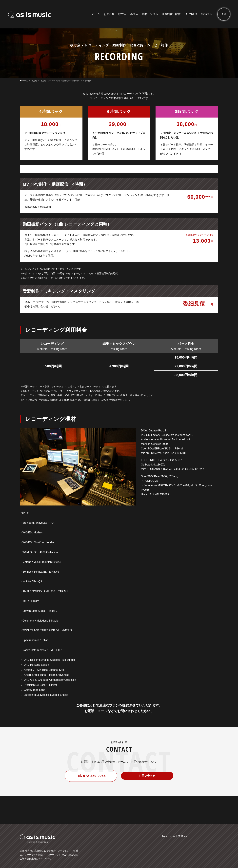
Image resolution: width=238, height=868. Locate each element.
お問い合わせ (147, 776)
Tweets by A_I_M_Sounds (176, 836)
